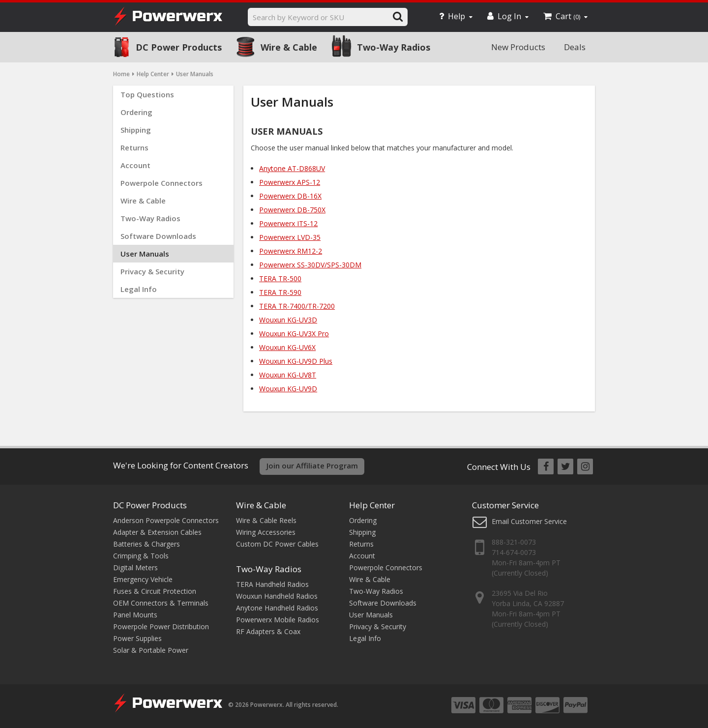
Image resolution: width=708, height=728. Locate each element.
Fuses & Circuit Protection (155, 591)
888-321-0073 (514, 542)
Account (135, 165)
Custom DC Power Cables (277, 544)
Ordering (136, 112)
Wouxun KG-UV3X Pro (294, 334)
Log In (508, 16)
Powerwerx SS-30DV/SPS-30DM (310, 265)
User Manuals (145, 254)
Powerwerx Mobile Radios (278, 620)
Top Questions (147, 94)
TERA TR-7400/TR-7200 (297, 306)
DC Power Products (179, 47)
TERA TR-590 (280, 292)
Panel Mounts (135, 615)
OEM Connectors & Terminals (161, 603)
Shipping (136, 130)
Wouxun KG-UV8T (288, 375)
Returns (134, 147)
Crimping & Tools (141, 556)
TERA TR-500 (280, 278)
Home (121, 74)
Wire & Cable (289, 47)
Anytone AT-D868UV (292, 168)
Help (456, 16)
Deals (575, 47)
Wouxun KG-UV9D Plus (296, 361)
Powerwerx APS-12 (290, 182)
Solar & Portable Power (151, 650)
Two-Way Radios (394, 47)
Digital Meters (135, 568)
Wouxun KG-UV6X (287, 347)
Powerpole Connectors (162, 183)
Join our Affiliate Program (312, 466)
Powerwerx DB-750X (292, 210)
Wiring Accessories (266, 532)
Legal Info (139, 289)
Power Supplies (137, 638)
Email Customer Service (529, 521)
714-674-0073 (514, 552)
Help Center (153, 74)
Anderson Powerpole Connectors (166, 520)
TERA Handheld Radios (272, 584)
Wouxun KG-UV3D (288, 320)
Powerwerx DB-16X (290, 196)
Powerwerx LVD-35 (290, 237)
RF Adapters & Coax (268, 631)
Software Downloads (158, 236)
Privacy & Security (152, 271)
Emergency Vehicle (143, 579)
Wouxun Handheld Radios (277, 596)
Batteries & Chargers (147, 544)
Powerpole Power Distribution (161, 626)
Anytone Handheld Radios (277, 608)
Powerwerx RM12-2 (291, 251)
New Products (518, 47)
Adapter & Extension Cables (157, 532)
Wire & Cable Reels (266, 520)
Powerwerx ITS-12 (288, 223)
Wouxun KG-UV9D (288, 389)
